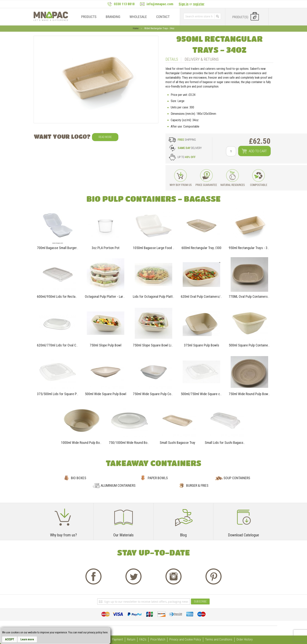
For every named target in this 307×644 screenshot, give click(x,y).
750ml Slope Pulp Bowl (106, 345)
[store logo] (51, 16)
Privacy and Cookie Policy (185, 639)
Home (136, 28)
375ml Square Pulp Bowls (202, 345)
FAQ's (143, 639)
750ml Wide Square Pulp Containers (158, 394)
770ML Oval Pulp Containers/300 (252, 296)
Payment (117, 639)
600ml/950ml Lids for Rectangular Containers (69, 296)
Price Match (158, 639)
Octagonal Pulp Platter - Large (106, 296)
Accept (10, 639)
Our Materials (123, 535)
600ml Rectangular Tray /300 (201, 248)
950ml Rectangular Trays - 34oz (251, 248)
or (191, 4)
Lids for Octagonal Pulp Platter (154, 296)
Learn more (27, 639)
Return (131, 639)
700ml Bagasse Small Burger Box (60, 248)
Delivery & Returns (202, 59)
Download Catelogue (243, 535)
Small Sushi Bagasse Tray (177, 443)
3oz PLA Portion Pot (106, 248)
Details (172, 59)
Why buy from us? (64, 535)
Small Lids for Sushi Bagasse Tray (228, 443)
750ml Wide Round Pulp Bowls (250, 394)
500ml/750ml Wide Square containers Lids (210, 394)
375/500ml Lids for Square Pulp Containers (67, 394)
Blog (183, 535)
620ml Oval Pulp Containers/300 (203, 296)
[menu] (124, 17)
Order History (245, 639)
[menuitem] (89, 17)
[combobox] (199, 16)
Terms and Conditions (219, 639)
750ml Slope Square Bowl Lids (154, 345)
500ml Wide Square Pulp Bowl (106, 394)
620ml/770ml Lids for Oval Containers (63, 345)
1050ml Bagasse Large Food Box (155, 248)
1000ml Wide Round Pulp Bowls (83, 443)
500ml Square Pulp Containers (250, 345)
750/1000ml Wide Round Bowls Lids (134, 443)
